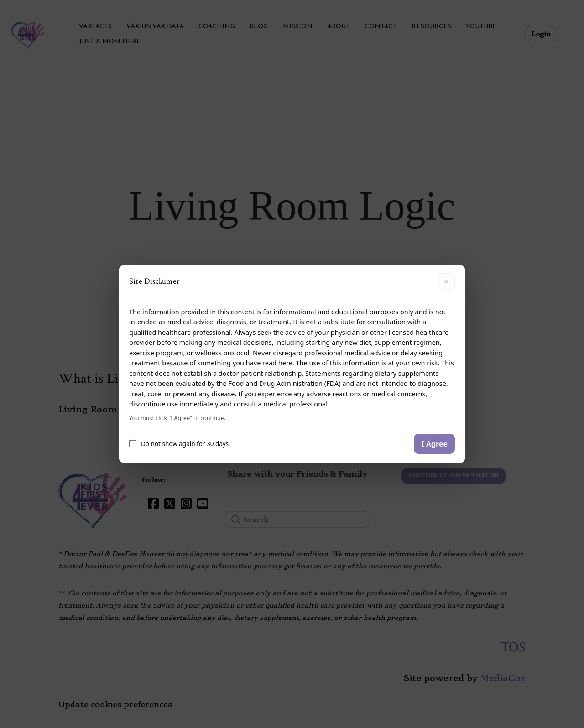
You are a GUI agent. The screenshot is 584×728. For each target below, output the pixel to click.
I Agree (434, 444)
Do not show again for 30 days (179, 444)
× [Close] (446, 281)
